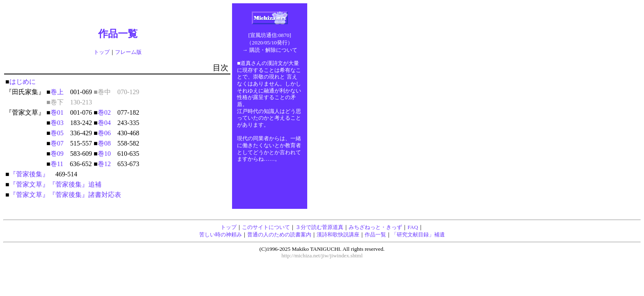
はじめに (23, 82)
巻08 (104, 143)
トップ (102, 52)
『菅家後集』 (29, 174)
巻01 (57, 112)
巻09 (57, 154)
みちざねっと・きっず (375, 227)
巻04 (104, 123)
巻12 (104, 164)
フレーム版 (128, 52)
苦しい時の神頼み (221, 235)
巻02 (104, 112)
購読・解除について (273, 50)
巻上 (57, 92)
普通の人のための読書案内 (279, 235)
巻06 (104, 133)
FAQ (413, 227)
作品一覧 (375, 235)
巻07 (57, 143)
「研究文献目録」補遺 (418, 235)
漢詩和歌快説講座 (338, 235)
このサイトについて (266, 227)
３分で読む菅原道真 (319, 227)
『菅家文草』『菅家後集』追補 (55, 184)
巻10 (104, 154)
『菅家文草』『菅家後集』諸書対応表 (65, 195)
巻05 (57, 133)
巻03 (57, 123)
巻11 (57, 164)
